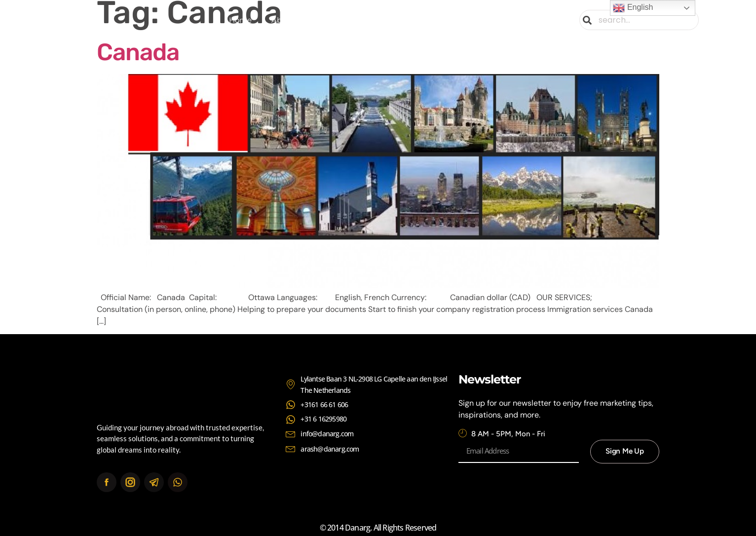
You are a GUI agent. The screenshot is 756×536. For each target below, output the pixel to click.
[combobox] (640, 20)
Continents (401, 20)
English (633, 8)
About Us (288, 20)
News (457, 20)
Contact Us (507, 20)
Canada (138, 52)
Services (340, 20)
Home (240, 20)
